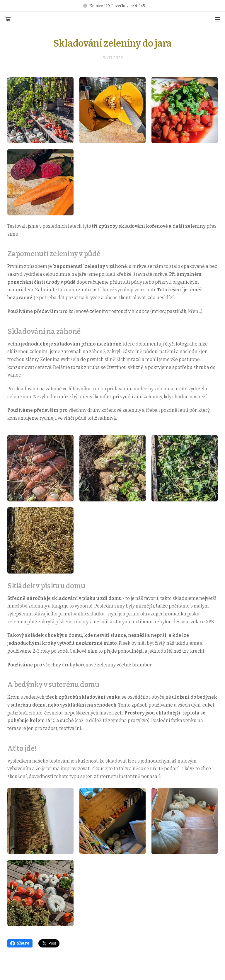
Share (20, 943)
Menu (218, 19)
